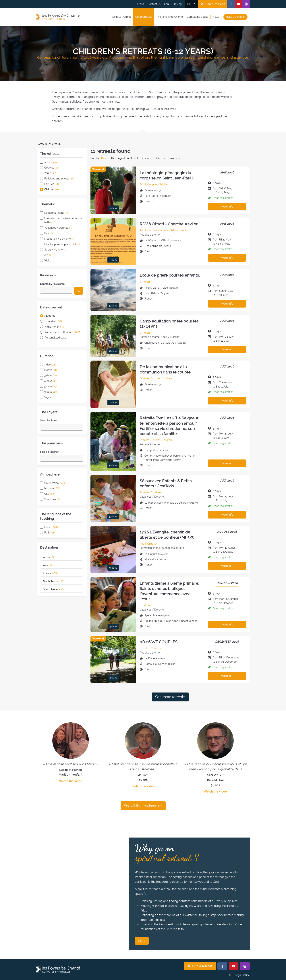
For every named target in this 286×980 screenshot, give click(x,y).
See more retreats (170, 697)
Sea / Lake (53, 499)
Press (141, 4)
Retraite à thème (57, 213)
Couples (52, 168)
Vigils (49, 261)
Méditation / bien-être (59, 239)
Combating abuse (198, 17)
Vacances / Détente (58, 228)
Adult (51, 162)
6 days (51, 392)
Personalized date (55, 338)
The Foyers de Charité (170, 17)
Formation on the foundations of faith (63, 220)
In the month (54, 327)
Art (48, 255)
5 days (51, 386)
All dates (50, 316)
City (49, 494)
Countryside (55, 483)
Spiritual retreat (122, 17)
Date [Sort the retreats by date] (104, 158)
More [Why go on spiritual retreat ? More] (142, 941)
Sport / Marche (55, 250)
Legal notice (242, 975)
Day (49, 233)
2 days (51, 370)
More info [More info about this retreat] (227, 207)
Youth (50, 173)
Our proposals (144, 17)
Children (52, 189)
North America (58, 581)
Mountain (52, 488)
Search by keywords (52, 284)
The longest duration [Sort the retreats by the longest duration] (123, 158)
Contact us (154, 4)
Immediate (53, 321)
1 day (50, 365)
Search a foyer (49, 420)
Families (52, 184)
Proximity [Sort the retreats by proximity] (174, 158)
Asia (52, 565)
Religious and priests (59, 179)
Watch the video (71, 781)
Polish (50, 533)
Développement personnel (62, 244)
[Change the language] (192, 4)
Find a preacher (49, 452)
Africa (53, 557)
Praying (177, 4)
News (216, 17)
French (51, 527)
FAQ (167, 4)
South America (58, 589)
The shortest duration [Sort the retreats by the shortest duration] (152, 158)
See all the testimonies (143, 806)
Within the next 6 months (62, 332)
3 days (51, 375)
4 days (51, 381)
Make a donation (235, 17)
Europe (55, 573)
